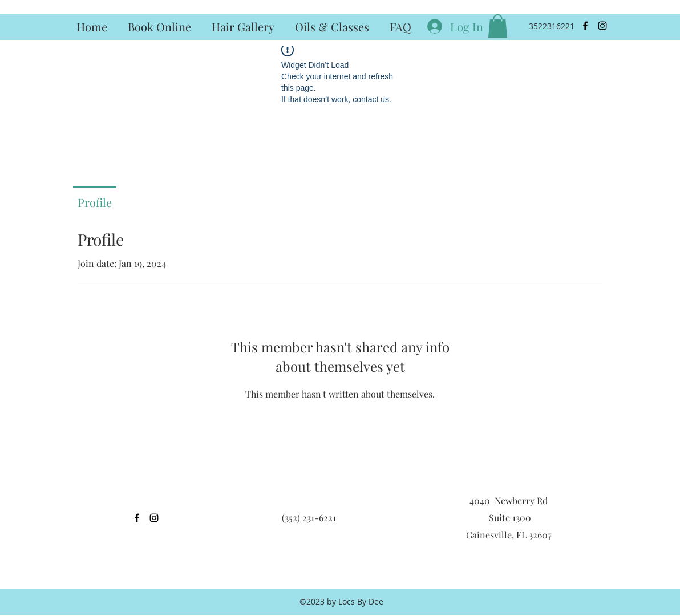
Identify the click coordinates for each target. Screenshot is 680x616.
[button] (498, 26)
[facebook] (585, 26)
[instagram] (602, 26)
